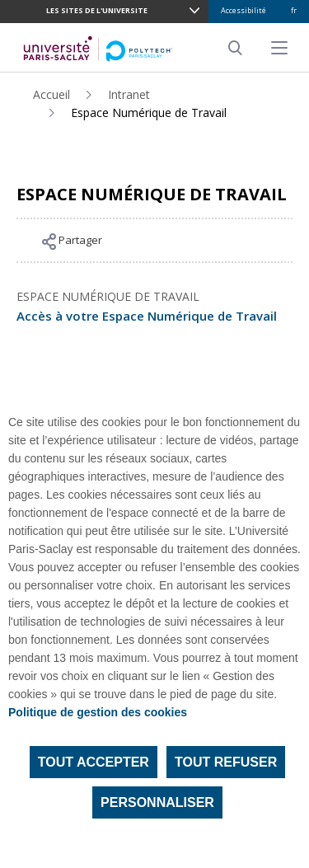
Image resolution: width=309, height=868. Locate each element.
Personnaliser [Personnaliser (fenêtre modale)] (157, 802)
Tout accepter (94, 762)
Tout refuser (226, 762)
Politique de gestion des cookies (98, 712)
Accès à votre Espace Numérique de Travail (147, 316)
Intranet (129, 94)
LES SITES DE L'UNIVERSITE (97, 10)
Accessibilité (243, 10)
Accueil (51, 94)
